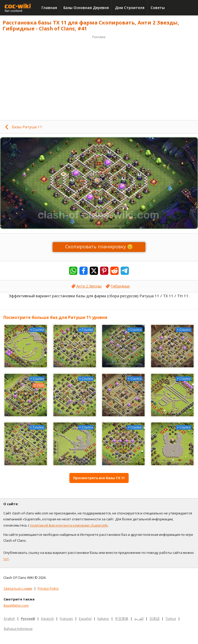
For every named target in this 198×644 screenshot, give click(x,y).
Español (85, 618)
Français (66, 618)
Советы (158, 8)
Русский (28, 618)
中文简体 (122, 618)
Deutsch (47, 618)
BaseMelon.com (16, 605)
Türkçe (171, 618)
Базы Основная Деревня (86, 8)
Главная (49, 8)
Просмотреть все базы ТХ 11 (99, 478)
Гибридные (120, 286)
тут (6, 559)
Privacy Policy (48, 588)
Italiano (103, 618)
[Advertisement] (99, 76)
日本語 (155, 618)
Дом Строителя (130, 8)
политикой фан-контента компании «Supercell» (69, 525)
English (9, 618)
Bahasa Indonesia (18, 629)
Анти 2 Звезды (89, 286)
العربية (139, 618)
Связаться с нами (18, 588)
